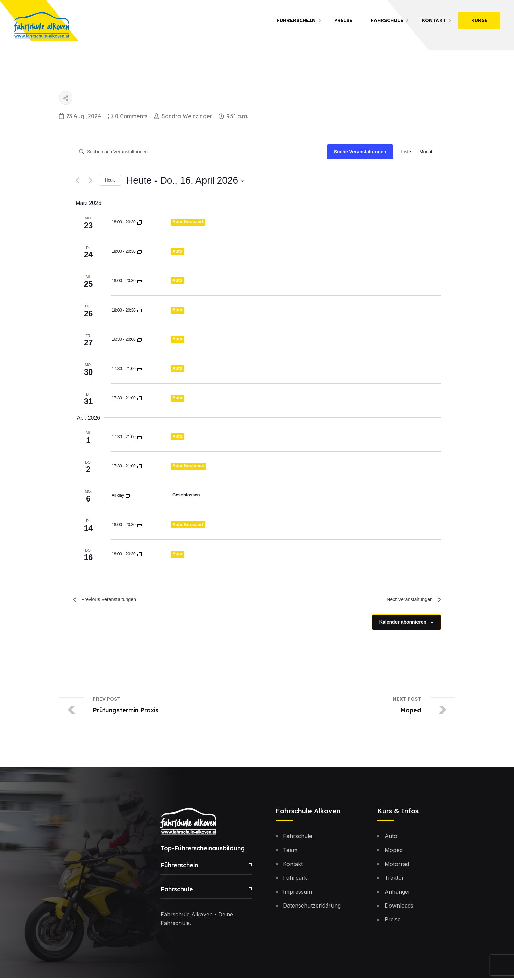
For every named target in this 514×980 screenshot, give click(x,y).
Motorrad (397, 866)
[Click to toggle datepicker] (185, 180)
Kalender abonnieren (403, 623)
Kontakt (434, 20)
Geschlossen (187, 495)
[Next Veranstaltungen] (90, 180)
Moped (394, 852)
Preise (343, 20)
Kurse (479, 20)
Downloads (399, 907)
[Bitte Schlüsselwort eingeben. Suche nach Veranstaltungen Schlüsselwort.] (200, 152)
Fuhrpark (295, 879)
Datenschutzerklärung (312, 907)
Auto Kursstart (189, 221)
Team (290, 852)
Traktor (394, 879)
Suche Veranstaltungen (360, 152)
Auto (178, 251)
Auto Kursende (189, 466)
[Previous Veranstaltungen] (77, 180)
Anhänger (398, 893)
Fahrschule (387, 20)
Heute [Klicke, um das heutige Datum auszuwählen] (110, 180)
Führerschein (296, 20)
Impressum (297, 893)
